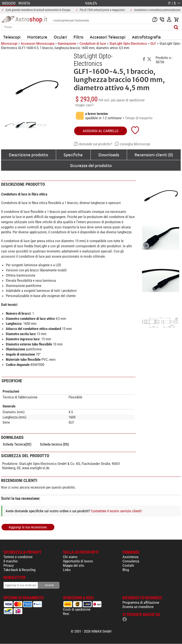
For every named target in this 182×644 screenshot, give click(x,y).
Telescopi (12, 37)
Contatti (128, 565)
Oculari (60, 37)
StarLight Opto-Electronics (128, 43)
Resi (66, 614)
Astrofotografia (146, 37)
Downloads (109, 155)
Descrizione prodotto (28, 155)
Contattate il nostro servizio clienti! (116, 511)
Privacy (9, 565)
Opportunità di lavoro (78, 561)
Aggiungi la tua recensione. (28, 527)
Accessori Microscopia (38, 43)
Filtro (78, 37)
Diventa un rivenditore (138, 607)
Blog (126, 570)
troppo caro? (85, 105)
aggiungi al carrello (101, 131)
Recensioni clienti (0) (154, 155)
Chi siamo (70, 557)
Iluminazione (67, 43)
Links (67, 570)
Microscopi (9, 43)
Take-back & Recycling (19, 570)
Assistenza (130, 557)
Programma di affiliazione (141, 602)
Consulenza (131, 561)
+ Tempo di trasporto (138, 118)
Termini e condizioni (18, 557)
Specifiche (73, 155)
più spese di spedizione (128, 100)
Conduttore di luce (93, 43)
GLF (153, 43)
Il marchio (11, 561)
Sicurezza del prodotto (91, 165)
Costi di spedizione (77, 609)
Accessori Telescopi (108, 37)
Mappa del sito (74, 565)
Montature (37, 37)
